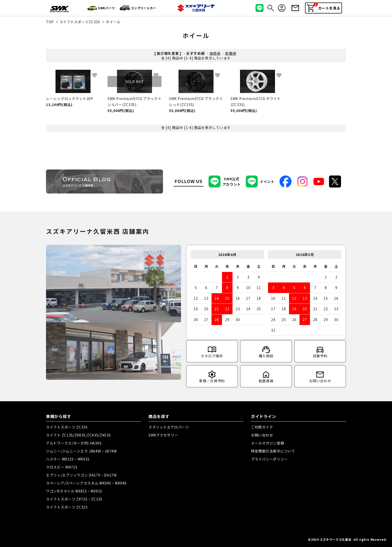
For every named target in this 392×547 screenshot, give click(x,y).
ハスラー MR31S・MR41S (68, 459)
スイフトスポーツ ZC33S (67, 427)
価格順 (215, 53)
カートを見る (323, 7)
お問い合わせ (262, 435)
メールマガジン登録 (267, 443)
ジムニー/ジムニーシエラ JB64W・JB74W (81, 451)
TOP (50, 22)
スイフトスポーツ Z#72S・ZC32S (74, 499)
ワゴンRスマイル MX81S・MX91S (74, 491)
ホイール (113, 22)
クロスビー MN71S (62, 467)
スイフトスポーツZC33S (80, 22)
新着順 (231, 53)
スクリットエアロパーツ (169, 427)
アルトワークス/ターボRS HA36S (74, 443)
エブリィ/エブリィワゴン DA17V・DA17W (81, 475)
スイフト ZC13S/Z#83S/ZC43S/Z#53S (78, 435)
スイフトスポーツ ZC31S (67, 507)
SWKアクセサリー (163, 435)
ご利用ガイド (262, 427)
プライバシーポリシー (269, 459)
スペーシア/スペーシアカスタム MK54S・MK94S (86, 483)
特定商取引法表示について (273, 451)
